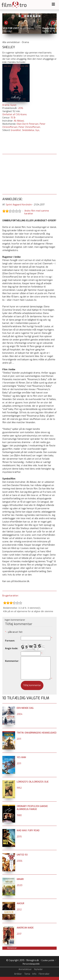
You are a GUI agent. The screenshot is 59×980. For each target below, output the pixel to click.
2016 (21, 108)
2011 (19, 739)
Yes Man (21, 757)
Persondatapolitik (31, 964)
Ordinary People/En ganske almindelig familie (32, 808)
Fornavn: (10, 641)
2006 (20, 861)
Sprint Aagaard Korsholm (19, 205)
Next (53, 23)
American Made (25, 928)
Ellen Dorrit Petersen (28, 124)
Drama (6, 105)
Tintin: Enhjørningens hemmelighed (37, 733)
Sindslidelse (28, 130)
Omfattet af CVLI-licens (15, 115)
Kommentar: (12, 661)
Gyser (13, 105)
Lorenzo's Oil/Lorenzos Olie (33, 782)
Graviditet (16, 130)
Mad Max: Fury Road (28, 831)
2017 (19, 934)
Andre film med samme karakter (37, 212)
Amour (20, 903)
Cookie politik (48, 960)
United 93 (22, 855)
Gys (37, 130)
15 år (13, 118)
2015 (19, 837)
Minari (20, 879)
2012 (19, 910)
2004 (20, 714)
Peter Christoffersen (29, 127)
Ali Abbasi (19, 121)
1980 (19, 815)
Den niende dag (25, 708)
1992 (19, 788)
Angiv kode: (12, 648)
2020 (20, 885)
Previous (6, 23)
